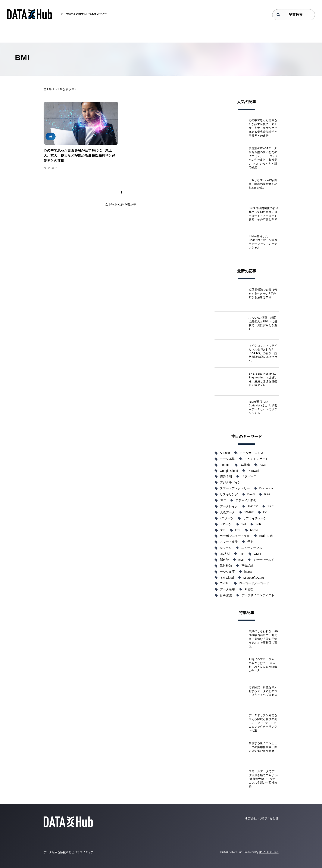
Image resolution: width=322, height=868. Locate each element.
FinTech (225, 465)
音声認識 (226, 595)
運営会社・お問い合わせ (262, 818)
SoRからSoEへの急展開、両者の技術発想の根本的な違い (263, 184)
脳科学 (224, 560)
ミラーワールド (264, 560)
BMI (241, 560)
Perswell (253, 471)
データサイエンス (251, 453)
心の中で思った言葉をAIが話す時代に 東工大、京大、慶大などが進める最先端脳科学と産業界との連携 (79, 156)
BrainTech (266, 536)
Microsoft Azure (254, 578)
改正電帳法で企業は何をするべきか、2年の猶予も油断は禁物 (263, 293)
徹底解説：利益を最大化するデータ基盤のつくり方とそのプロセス (263, 691)
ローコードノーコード (254, 583)
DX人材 (225, 554)
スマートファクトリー (235, 488)
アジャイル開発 (246, 500)
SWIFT (249, 512)
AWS (263, 465)
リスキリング (229, 494)
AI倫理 (249, 589)
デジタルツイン (230, 482)
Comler (225, 583)
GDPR (258, 554)
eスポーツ (227, 518)
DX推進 (245, 465)
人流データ (227, 512)
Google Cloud (229, 471)
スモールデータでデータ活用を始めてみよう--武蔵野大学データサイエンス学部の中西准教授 (264, 779)
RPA (267, 494)
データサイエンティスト (258, 595)
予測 (250, 542)
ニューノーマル (252, 548)
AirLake (225, 453)
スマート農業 (229, 542)
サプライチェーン (255, 518)
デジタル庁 (227, 572)
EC (265, 512)
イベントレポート (256, 459)
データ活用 (227, 589)
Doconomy (267, 488)
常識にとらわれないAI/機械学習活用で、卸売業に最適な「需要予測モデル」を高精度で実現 (263, 639)
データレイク (229, 506)
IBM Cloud (227, 578)
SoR (258, 524)
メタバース (249, 476)
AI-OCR (253, 506)
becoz (254, 530)
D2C (223, 500)
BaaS (251, 494)
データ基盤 (227, 459)
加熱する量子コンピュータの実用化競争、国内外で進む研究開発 (263, 747)
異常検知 (226, 566)
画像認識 (247, 566)
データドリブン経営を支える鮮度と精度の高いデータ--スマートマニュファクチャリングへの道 (263, 723)
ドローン (226, 524)
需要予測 (226, 476)
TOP (27, 35)
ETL (238, 530)
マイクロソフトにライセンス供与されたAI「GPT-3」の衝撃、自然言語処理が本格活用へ (263, 353)
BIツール (226, 548)
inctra (248, 572)
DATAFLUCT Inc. (269, 852)
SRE (271, 506)
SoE (223, 530)
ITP (242, 554)
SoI (244, 524)
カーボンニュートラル (235, 536)
